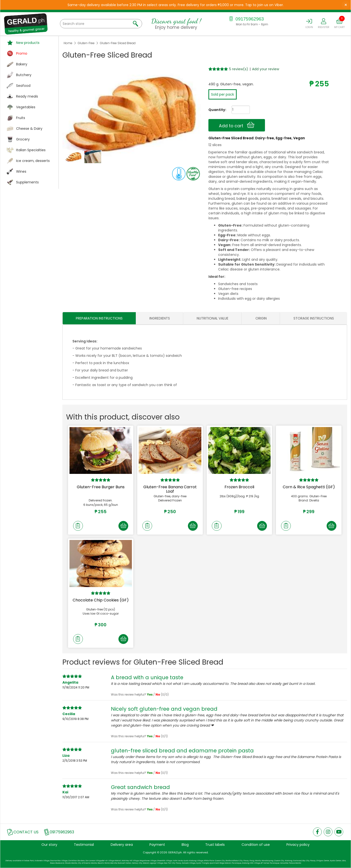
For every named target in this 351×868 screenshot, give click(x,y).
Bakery (22, 64)
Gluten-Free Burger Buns (101, 487)
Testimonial (84, 845)
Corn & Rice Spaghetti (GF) (309, 487)
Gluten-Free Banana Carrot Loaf (170, 489)
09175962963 (246, 19)
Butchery (24, 75)
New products (28, 43)
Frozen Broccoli (239, 487)
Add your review (266, 69)
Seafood (23, 86)
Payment (157, 845)
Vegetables (26, 107)
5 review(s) (239, 69)
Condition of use (256, 845)
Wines (21, 171)
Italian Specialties (31, 150)
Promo (22, 53)
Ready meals (27, 96)
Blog (185, 845)
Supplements (27, 182)
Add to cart (237, 125)
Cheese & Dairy (29, 129)
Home (68, 43)
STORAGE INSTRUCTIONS (314, 318)
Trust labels (215, 845)
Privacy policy (298, 845)
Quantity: (215, 110)
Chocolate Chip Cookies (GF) (101, 600)
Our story (49, 845)
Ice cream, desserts (33, 161)
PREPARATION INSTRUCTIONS (99, 318)
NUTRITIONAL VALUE (213, 318)
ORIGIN (261, 318)
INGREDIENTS (160, 318)
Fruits (21, 118)
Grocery (23, 139)
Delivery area (122, 845)
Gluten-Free (86, 43)
